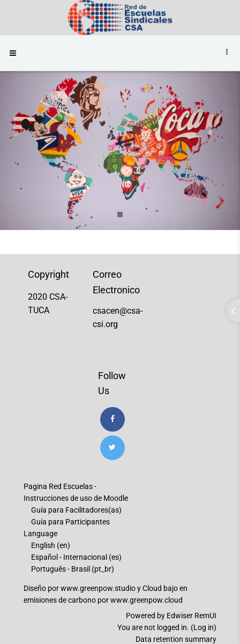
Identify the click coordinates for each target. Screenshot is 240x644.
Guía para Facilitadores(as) (76, 510)
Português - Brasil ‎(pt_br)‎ (73, 569)
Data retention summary (176, 639)
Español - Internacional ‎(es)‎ (76, 557)
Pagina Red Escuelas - (60, 486)
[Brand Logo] (120, 18)
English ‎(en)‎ (51, 545)
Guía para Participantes (70, 522)
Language (40, 534)
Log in (204, 627)
